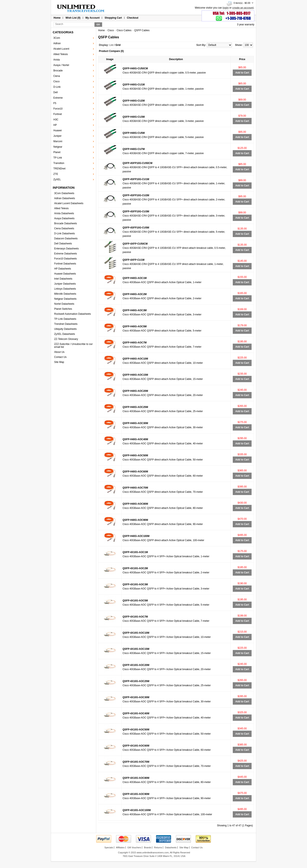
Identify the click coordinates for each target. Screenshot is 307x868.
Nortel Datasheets (64, 304)
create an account (243, 8)
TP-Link (58, 158)
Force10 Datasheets (65, 259)
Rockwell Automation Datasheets (72, 314)
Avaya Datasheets (64, 218)
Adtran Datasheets (65, 198)
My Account (93, 18)
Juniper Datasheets (65, 284)
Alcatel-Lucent (61, 49)
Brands (148, 847)
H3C (56, 120)
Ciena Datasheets (64, 228)
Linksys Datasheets (65, 289)
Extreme (58, 98)
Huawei (58, 130)
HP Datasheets (63, 269)
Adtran (57, 43)
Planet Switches (63, 309)
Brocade (58, 71)
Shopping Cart (113, 18)
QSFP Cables (142, 30)
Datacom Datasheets (66, 239)
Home (57, 18)
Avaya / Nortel (61, 65)
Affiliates (120, 847)
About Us (59, 352)
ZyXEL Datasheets (65, 334)
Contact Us (60, 357)
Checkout (133, 18)
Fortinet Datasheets (65, 264)
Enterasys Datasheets (66, 249)
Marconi (58, 141)
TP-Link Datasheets (65, 319)
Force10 (58, 109)
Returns (158, 847)
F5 (55, 103)
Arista (57, 60)
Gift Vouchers (134, 847)
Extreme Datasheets (66, 254)
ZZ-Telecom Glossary (66, 339)
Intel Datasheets (63, 279)
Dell (56, 92)
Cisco (56, 81)
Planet (57, 152)
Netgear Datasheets (65, 299)
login (226, 8)
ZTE (56, 174)
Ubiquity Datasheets (65, 329)
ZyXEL (57, 179)
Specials (109, 847)
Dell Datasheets (63, 244)
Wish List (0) (73, 18)
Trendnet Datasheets (66, 324)
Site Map (59, 362)
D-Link (57, 87)
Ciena (57, 76)
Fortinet (58, 114)
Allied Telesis (61, 54)
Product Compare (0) (111, 51)
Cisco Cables (124, 30)
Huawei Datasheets (65, 274)
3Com (57, 38)
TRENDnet (59, 169)
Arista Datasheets (64, 213)
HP (55, 125)
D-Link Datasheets (65, 233)
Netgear (58, 147)
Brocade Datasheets (66, 223)
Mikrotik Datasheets (65, 294)
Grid (118, 45)
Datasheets (171, 847)
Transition (59, 163)
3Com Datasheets (64, 193)
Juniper (57, 136)
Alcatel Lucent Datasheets (69, 203)
